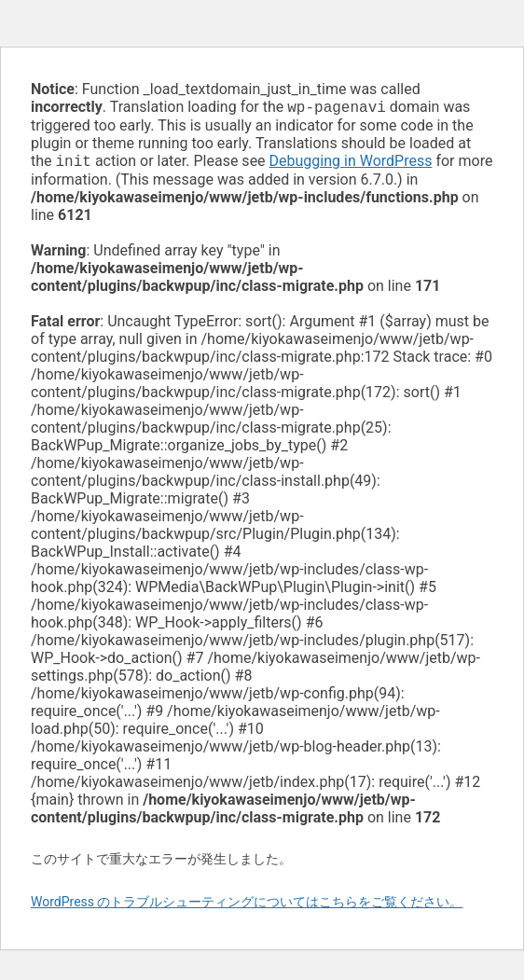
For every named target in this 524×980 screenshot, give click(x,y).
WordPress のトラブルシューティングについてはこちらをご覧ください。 (247, 905)
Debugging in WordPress (351, 165)
